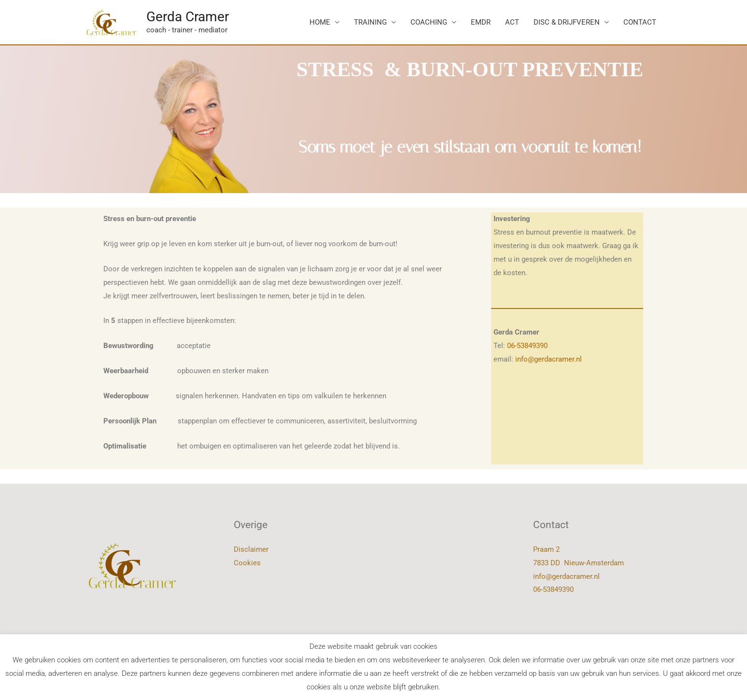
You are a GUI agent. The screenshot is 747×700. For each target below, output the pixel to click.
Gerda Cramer (188, 17)
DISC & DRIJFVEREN (567, 22)
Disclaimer (251, 549)
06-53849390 (527, 346)
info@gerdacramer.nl (549, 359)
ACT (512, 22)
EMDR (481, 22)
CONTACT (640, 22)
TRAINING (370, 22)
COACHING (429, 22)
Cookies (247, 563)
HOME (320, 22)
